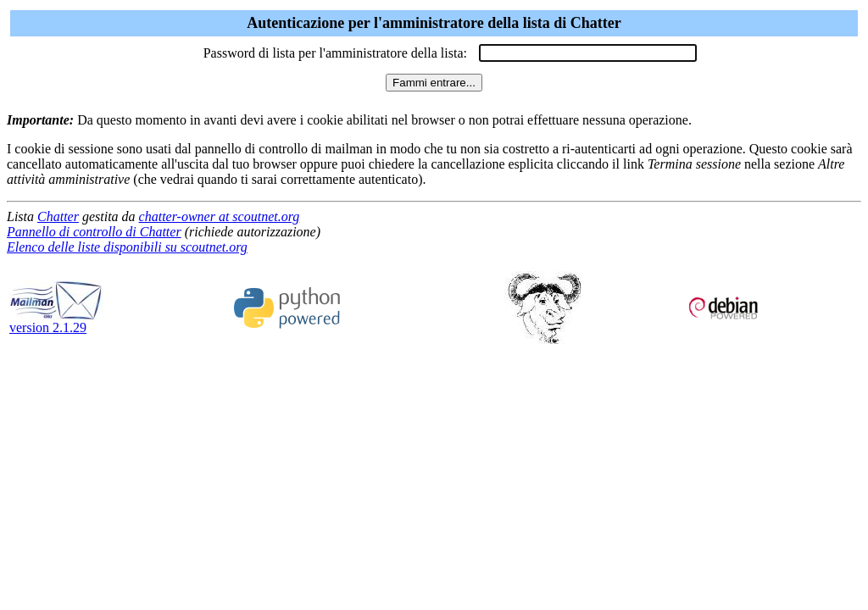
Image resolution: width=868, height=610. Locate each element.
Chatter (58, 216)
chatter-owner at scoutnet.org (220, 216)
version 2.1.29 (56, 322)
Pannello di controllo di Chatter (94, 232)
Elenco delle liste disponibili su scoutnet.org (127, 247)
